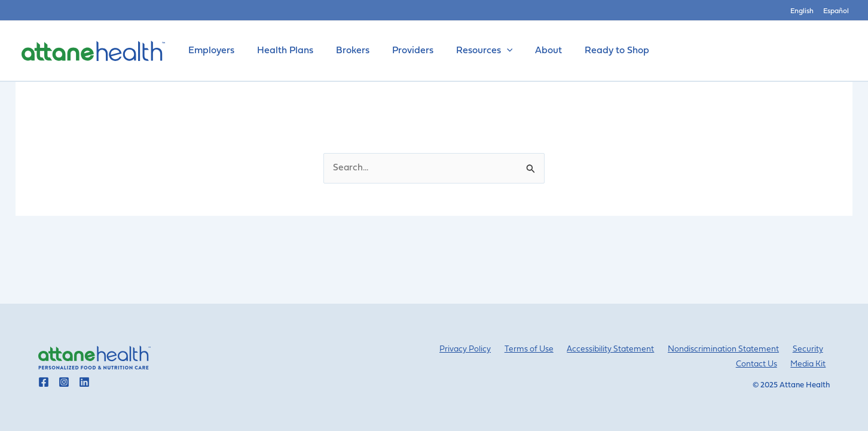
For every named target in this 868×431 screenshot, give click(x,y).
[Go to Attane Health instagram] (64, 382)
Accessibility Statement (621, 349)
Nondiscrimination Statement (730, 349)
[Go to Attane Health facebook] (44, 382)
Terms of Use (544, 349)
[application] (491, 51)
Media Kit (811, 364)
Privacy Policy (485, 349)
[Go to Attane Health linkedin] (84, 382)
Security (810, 349)
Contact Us (763, 364)
